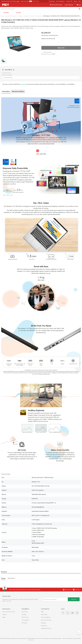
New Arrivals (25, 617)
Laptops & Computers (11, 16)
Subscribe (74, 599)
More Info (61, 48)
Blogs (75, 1)
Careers (4, 614)
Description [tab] (6, 91)
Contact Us (44, 626)
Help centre (68, 590)
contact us (23, 84)
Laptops (20, 16)
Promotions (52, 1)
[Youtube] (73, 614)
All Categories (25, 620)
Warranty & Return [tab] (18, 91)
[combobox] (41, 9)
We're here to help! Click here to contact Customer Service (25, 590)
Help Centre (44, 614)
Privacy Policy (77, 638)
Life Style (18, 13)
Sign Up (71, 5)
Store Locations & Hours (9, 612)
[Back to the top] (79, 632)
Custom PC (69, 1)
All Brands (24, 623)
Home (2, 16)
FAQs (42, 612)
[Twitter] (68, 614)
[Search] (79, 9)
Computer (6, 13)
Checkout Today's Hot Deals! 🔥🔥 (10, 1)
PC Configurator (60, 1)
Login (66, 5)
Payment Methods (46, 617)
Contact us (78, 590)
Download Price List (46, 628)
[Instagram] (77, 614)
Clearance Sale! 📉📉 (26, 1)
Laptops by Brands (29, 16)
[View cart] (77, 5)
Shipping (43, 623)
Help (80, 1)
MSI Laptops (39, 16)
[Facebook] (63, 614)
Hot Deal (24, 614)
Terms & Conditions (68, 638)
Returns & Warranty (46, 620)
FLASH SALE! (36, 1)
